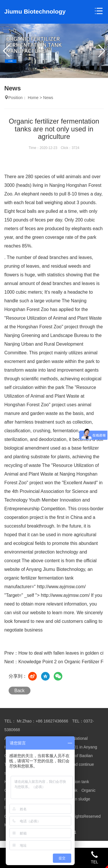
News (48, 98)
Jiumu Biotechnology (35, 11)
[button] (101, 51)
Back (20, 691)
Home (33, 98)
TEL (95, 858)
